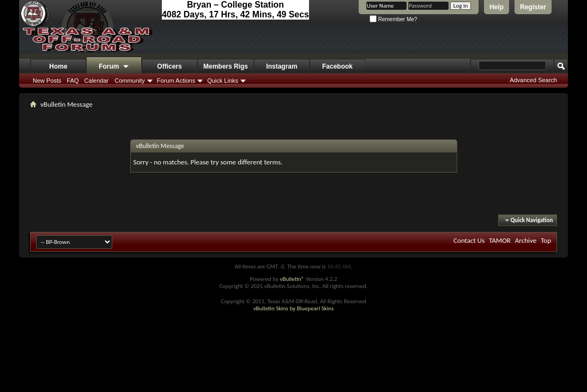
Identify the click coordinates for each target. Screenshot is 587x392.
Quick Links (223, 81)
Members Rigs (226, 66)
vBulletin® (292, 279)
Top (546, 240)
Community (130, 81)
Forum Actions (176, 81)
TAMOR (500, 240)
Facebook (337, 66)
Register (533, 7)
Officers (169, 66)
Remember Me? (393, 19)
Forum (114, 67)
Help (497, 7)
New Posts (47, 81)
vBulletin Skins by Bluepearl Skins (294, 308)
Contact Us (469, 240)
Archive (526, 240)
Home (58, 66)
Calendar (97, 81)
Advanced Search (533, 80)
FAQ (73, 81)
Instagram (282, 66)
